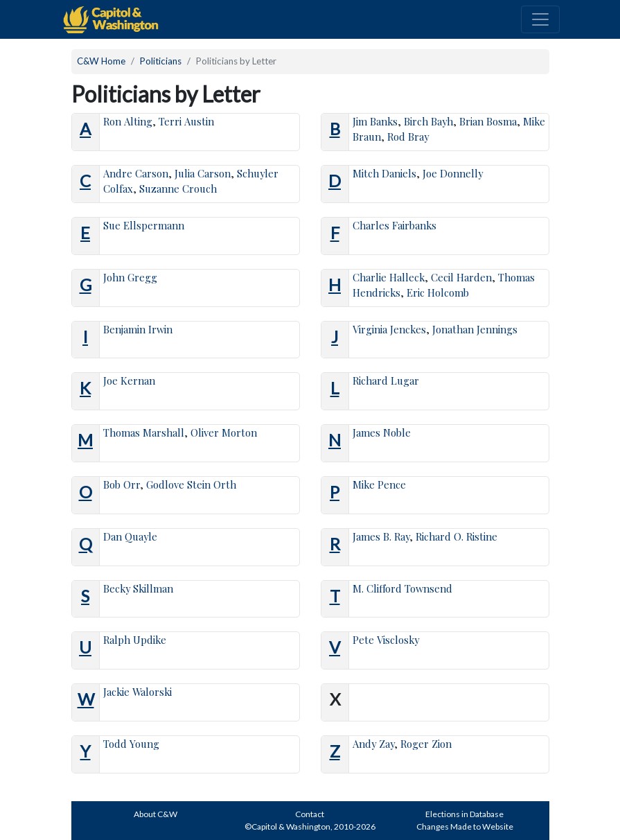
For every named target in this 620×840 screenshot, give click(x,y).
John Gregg (130, 277)
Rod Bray (408, 137)
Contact (310, 814)
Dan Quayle (130, 536)
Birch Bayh (428, 121)
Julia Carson (203, 173)
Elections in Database (464, 814)
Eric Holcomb (438, 292)
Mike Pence (379, 484)
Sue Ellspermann (144, 225)
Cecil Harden (461, 277)
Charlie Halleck (389, 277)
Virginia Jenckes (389, 329)
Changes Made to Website (465, 826)
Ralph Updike (135, 640)
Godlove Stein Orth (191, 484)
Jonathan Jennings (475, 329)
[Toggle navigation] (540, 19)
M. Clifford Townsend (402, 588)
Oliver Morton (224, 432)
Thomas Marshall (144, 432)
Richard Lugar (386, 380)
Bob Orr (122, 484)
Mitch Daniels (384, 173)
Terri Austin (186, 121)
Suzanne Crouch (178, 189)
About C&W (156, 814)
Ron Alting (128, 121)
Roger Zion (426, 744)
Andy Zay (373, 744)
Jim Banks (375, 121)
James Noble (382, 432)
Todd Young (131, 744)
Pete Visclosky (386, 640)
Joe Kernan (129, 380)
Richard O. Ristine (457, 536)
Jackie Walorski (138, 692)
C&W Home (101, 61)
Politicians (161, 61)
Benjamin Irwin (138, 329)
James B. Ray (381, 536)
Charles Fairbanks (395, 225)
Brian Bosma (488, 121)
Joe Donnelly (453, 173)
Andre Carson (136, 173)
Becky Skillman (138, 588)
